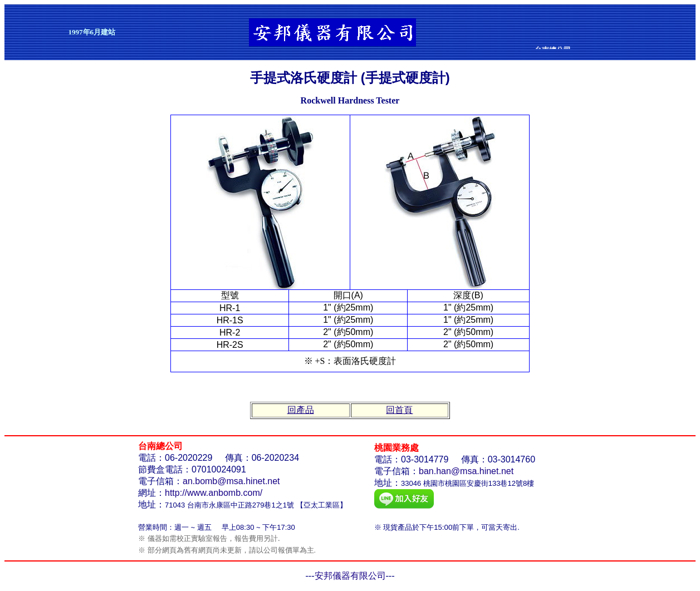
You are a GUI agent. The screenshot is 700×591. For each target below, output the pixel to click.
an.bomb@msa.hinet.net (231, 481)
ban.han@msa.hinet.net (466, 471)
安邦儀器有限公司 (350, 576)
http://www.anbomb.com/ (214, 493)
